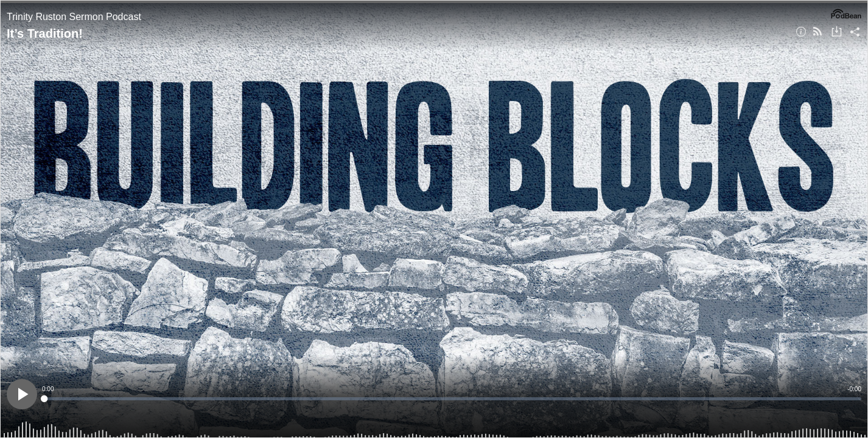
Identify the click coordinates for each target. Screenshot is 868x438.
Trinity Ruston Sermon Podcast (74, 17)
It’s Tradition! (45, 33)
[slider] (452, 399)
